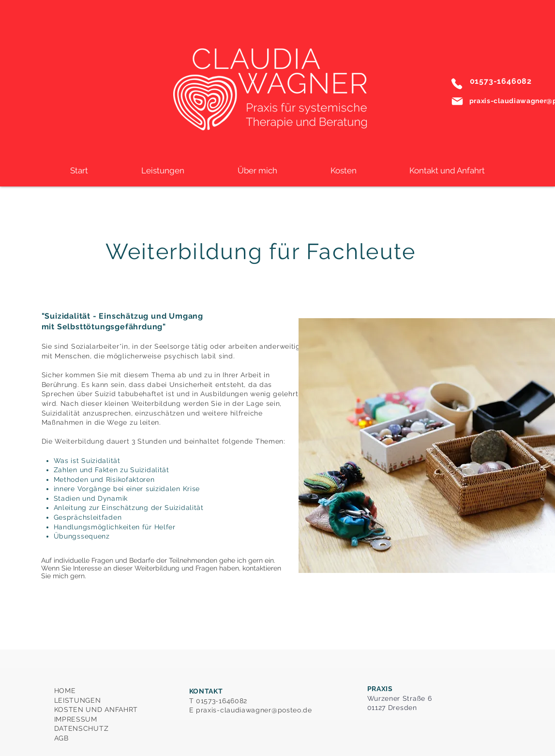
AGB (61, 738)
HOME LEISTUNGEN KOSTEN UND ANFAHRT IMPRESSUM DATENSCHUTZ (96, 710)
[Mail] (457, 101)
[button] (163, 170)
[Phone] (457, 84)
